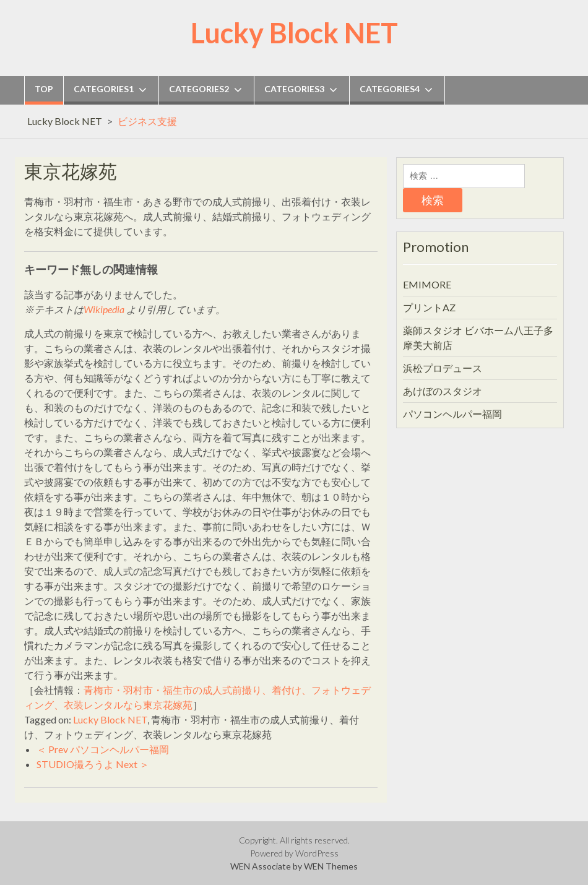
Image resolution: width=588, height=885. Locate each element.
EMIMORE (427, 284)
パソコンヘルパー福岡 (452, 414)
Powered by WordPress (294, 853)
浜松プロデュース (443, 368)
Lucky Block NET (294, 33)
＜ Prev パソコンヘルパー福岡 (103, 749)
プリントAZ (429, 307)
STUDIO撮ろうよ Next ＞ (93, 764)
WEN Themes (331, 866)
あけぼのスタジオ (443, 391)
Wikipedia (104, 309)
